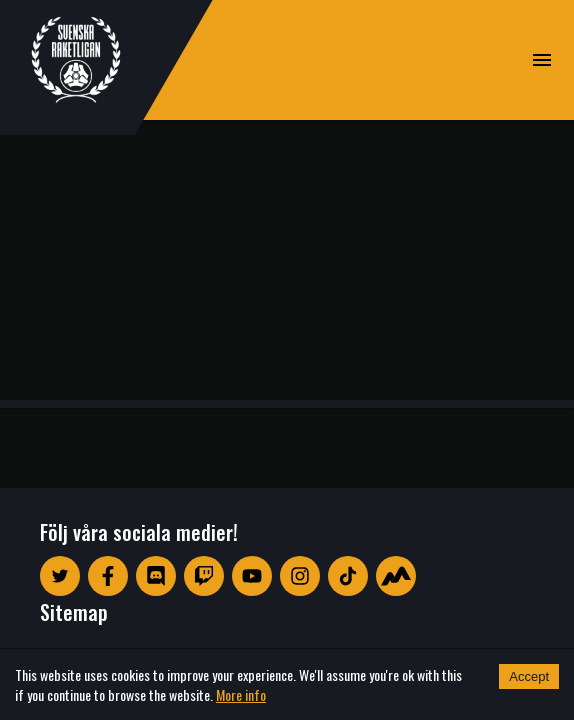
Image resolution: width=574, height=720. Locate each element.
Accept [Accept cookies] (529, 676)
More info (241, 694)
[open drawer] (542, 60)
